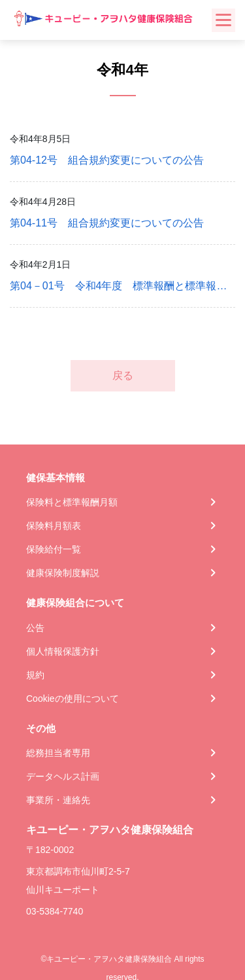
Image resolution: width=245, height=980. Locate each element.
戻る (123, 375)
